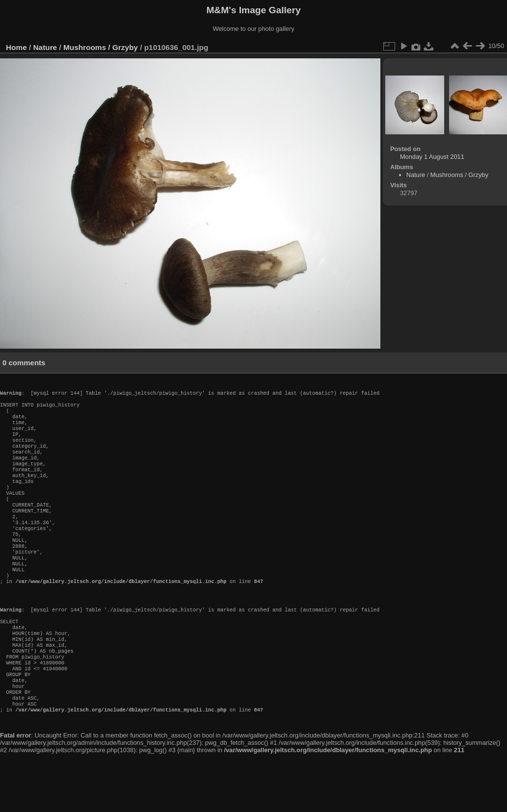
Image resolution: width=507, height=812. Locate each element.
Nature (45, 47)
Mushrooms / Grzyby (101, 47)
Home (16, 47)
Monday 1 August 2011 (432, 157)
